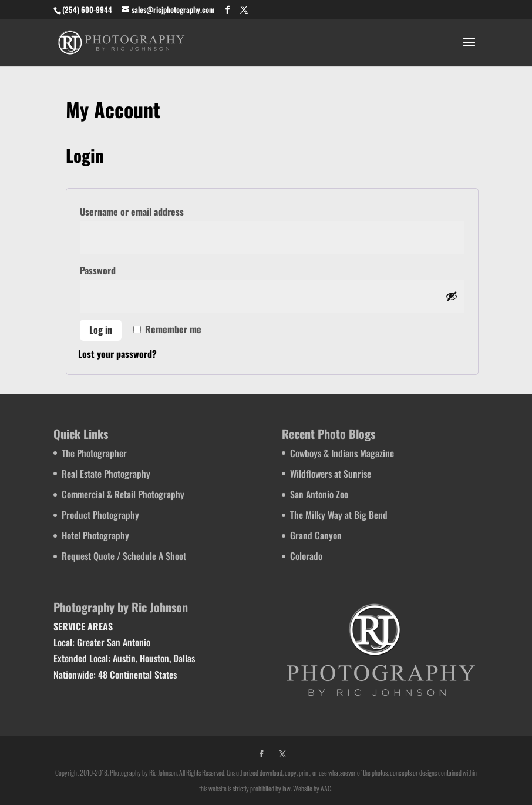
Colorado (306, 556)
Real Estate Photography (106, 474)
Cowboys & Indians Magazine (342, 453)
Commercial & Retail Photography (123, 494)
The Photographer (94, 453)
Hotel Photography (95, 535)
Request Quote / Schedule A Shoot (124, 556)
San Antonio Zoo (319, 494)
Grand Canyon (316, 535)
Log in (101, 330)
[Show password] (452, 296)
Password (118, 269)
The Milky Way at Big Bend (339, 515)
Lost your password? (117, 354)
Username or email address (152, 210)
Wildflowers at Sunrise (331, 474)
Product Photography (100, 515)
